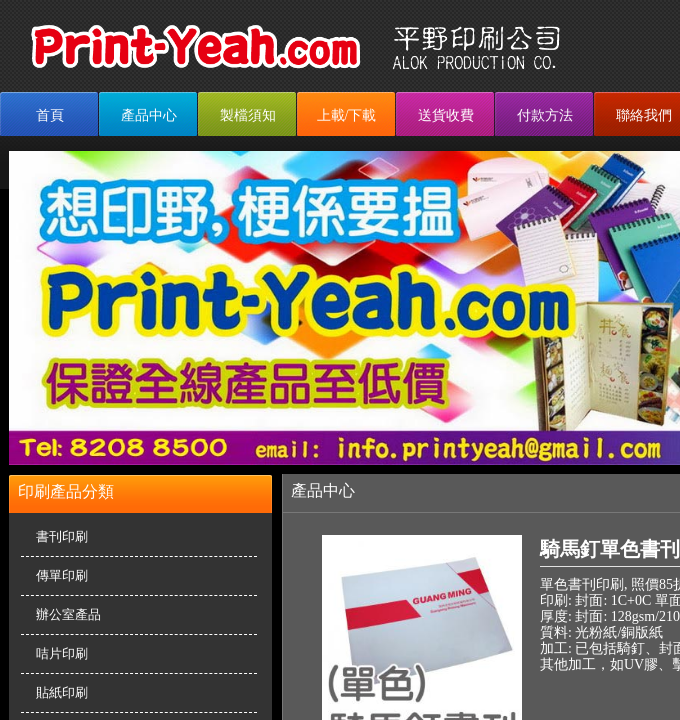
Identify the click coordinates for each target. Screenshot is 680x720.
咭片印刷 (62, 653)
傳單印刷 (62, 575)
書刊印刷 (62, 536)
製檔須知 (248, 115)
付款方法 (545, 115)
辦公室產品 (68, 614)
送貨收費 (446, 115)
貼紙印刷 (62, 692)
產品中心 (149, 115)
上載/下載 (347, 115)
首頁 (50, 115)
